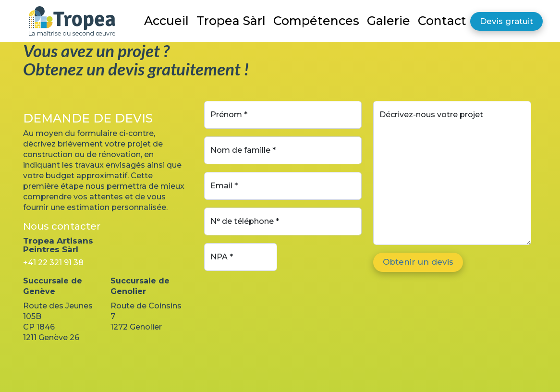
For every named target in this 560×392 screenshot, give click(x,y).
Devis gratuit (506, 21)
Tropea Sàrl (231, 21)
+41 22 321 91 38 (53, 263)
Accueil (166, 21)
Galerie (389, 21)
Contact (442, 21)
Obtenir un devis (418, 262)
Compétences (316, 21)
